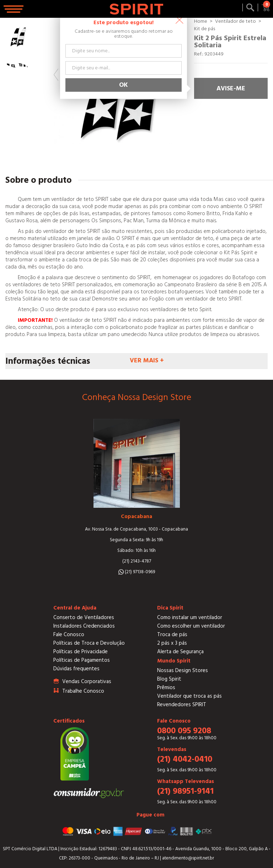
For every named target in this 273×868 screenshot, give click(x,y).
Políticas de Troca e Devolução (89, 643)
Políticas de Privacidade (81, 652)
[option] (17, 36)
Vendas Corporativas (87, 681)
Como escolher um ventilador (191, 626)
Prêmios (166, 688)
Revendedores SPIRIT (182, 705)
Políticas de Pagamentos (82, 660)
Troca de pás (172, 635)
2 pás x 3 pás (172, 643)
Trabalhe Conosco (83, 691)
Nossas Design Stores (183, 670)
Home (201, 21)
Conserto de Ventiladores (84, 617)
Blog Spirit (169, 679)
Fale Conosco (69, 635)
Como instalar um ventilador (190, 617)
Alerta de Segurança (180, 652)
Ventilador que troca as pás (189, 696)
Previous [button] (56, 75)
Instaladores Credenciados (84, 626)
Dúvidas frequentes (76, 669)
